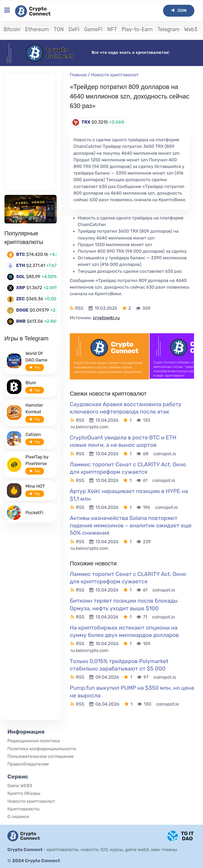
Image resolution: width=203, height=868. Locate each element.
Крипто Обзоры (24, 793)
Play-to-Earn (137, 29)
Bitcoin (12, 29)
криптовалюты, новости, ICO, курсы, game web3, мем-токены (112, 850)
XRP (21, 288)
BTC (21, 254)
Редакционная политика (34, 741)
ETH (21, 265)
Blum (31, 383)
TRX (86, 122)
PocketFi (34, 513)
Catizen (33, 434)
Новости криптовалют (115, 75)
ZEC (20, 299)
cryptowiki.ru (106, 318)
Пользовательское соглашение (41, 756)
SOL (20, 276)
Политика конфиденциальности (42, 749)
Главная (78, 75)
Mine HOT (35, 486)
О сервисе (18, 817)
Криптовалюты (23, 809)
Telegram (169, 29)
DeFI (74, 29)
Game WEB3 (20, 786)
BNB (21, 321)
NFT (112, 29)
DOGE (22, 310)
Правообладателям (28, 764)
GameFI (93, 29)
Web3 (191, 29)
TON (59, 29)
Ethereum (37, 29)
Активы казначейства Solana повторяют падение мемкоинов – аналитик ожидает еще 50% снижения (131, 525)
